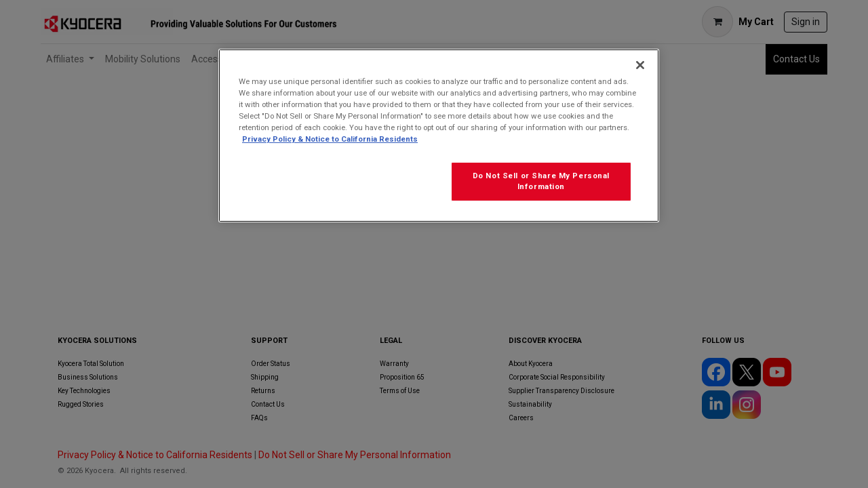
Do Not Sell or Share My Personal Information (541, 181)
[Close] (640, 65)
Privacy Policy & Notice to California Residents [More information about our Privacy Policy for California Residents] (330, 139)
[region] (439, 136)
